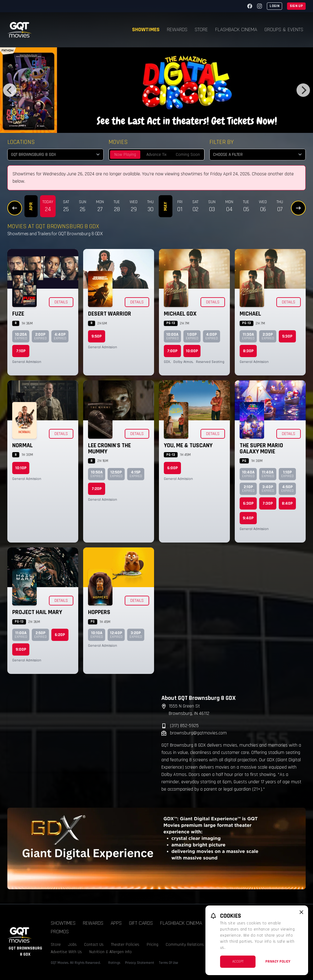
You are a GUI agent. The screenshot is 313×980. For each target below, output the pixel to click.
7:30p (268, 503)
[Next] (303, 90)
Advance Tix (156, 155)
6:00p (173, 468)
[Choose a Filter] (258, 155)
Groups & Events (284, 29)
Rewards (177, 29)
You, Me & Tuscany (188, 445)
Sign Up (296, 6)
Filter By (221, 142)
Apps (116, 923)
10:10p (21, 468)
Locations (21, 142)
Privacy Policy (278, 962)
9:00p (21, 649)
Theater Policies (125, 945)
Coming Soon (188, 155)
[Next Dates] (298, 208)
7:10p (21, 351)
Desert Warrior (110, 314)
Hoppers (99, 612)
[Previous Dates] (15, 208)
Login (274, 6)
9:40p (248, 518)
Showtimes (146, 29)
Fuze (18, 314)
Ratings (114, 963)
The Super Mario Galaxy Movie (261, 448)
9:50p (97, 336)
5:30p (287, 336)
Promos (60, 932)
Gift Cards (141, 923)
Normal (22, 445)
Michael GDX (180, 314)
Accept (238, 962)
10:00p (192, 351)
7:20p (97, 489)
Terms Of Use (169, 963)
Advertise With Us (66, 952)
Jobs (72, 945)
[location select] (55, 155)
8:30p (248, 351)
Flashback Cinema (236, 29)
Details (61, 302)
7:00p (172, 351)
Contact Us (94, 945)
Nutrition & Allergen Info (110, 952)
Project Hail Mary (37, 612)
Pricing (153, 945)
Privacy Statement (140, 963)
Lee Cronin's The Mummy (109, 448)
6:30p (248, 503)
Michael (250, 314)
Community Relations (185, 945)
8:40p (287, 503)
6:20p (60, 635)
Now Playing (125, 155)
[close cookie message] (301, 912)
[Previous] (10, 90)
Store (201, 29)
